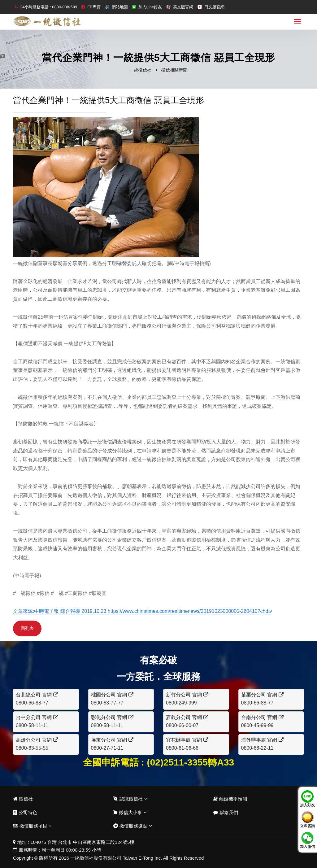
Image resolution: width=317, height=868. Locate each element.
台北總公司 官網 (37, 695)
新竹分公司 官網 (187, 695)
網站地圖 (120, 7)
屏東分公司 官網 (112, 740)
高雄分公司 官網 (37, 740)
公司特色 (25, 812)
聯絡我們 (226, 812)
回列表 (27, 628)
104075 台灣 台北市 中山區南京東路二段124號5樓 (83, 842)
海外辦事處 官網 (262, 740)
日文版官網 (214, 7)
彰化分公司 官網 (112, 717)
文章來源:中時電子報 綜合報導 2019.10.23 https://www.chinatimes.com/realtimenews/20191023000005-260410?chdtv (143, 611)
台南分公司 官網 (262, 717)
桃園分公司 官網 (112, 695)
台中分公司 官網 (37, 717)
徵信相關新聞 (174, 70)
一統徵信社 (141, 70)
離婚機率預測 (230, 799)
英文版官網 (183, 7)
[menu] (297, 21)
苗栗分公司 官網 (262, 695)
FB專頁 (94, 7)
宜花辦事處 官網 (187, 740)
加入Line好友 (150, 7)
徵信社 (23, 799)
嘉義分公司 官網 (187, 717)
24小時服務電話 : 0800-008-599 (49, 7)
